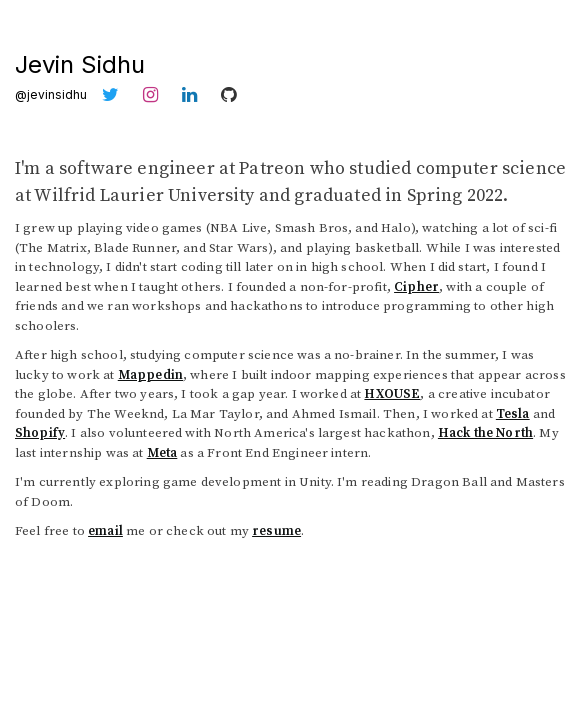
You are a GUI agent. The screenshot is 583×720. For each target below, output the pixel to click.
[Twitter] (115, 94)
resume (276, 531)
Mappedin (150, 375)
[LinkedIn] (194, 94)
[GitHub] (233, 94)
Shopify (40, 433)
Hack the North (485, 433)
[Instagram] (155, 94)
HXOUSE (392, 394)
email (105, 531)
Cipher (416, 287)
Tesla (513, 414)
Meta (162, 453)
